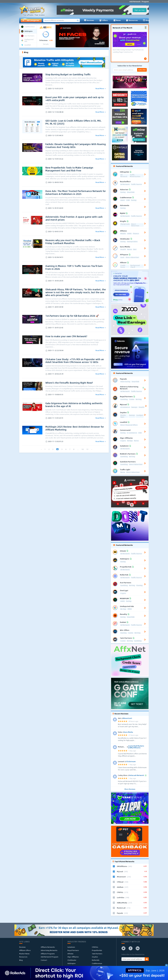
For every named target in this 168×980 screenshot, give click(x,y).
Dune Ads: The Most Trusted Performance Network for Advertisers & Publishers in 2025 (76, 192)
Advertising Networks (49, 950)
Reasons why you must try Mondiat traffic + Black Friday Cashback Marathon (73, 242)
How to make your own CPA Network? (66, 336)
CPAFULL (95, 947)
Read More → (101, 89)
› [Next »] (92, 449)
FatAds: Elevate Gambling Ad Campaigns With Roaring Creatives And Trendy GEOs (76, 146)
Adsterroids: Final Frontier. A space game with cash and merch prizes (74, 218)
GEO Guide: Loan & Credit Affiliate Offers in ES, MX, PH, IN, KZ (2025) (73, 122)
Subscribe (142, 70)
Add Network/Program (49, 957)
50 (83, 449)
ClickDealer (72, 960)
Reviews (89, 20)
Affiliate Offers (25, 950)
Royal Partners (73, 950)
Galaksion (71, 947)
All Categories (31, 20)
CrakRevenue (97, 963)
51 (88, 449)
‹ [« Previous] (41, 449)
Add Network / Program (139, 1)
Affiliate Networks (48, 947)
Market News (24, 954)
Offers (103, 20)
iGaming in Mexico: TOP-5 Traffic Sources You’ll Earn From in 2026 (74, 267)
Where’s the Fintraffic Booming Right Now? (69, 383)
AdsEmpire (71, 963)
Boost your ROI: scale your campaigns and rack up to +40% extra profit (75, 99)
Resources (132, 20)
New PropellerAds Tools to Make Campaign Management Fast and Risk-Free (69, 169)
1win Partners (97, 954)
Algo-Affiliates (73, 957)
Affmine (70, 954)
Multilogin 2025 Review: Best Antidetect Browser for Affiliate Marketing (75, 428)
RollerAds (96, 960)
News (117, 20)
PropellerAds (97, 950)
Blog (146, 20)
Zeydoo (95, 957)
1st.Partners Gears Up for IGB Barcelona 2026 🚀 (72, 316)
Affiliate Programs (48, 954)
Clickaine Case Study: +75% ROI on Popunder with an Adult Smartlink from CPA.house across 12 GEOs (75, 361)
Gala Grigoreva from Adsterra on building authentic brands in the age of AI (74, 405)
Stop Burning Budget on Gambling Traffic (68, 74)
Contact (44, 960)
